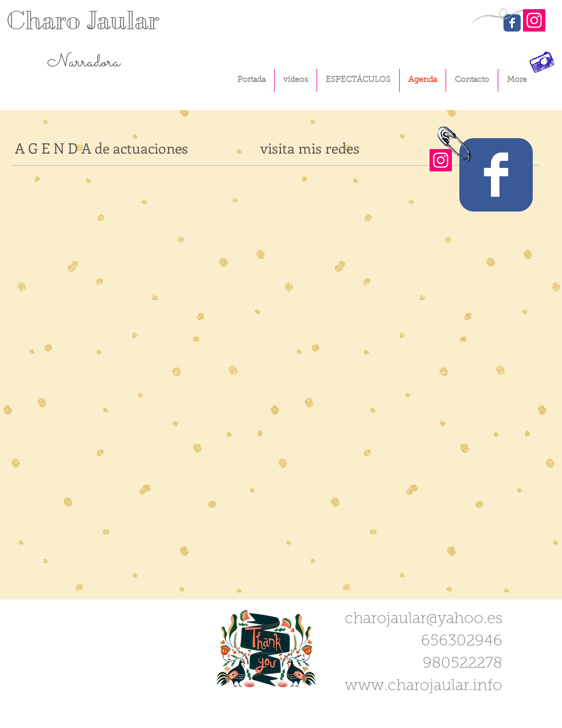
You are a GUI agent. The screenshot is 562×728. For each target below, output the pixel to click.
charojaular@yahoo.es (424, 619)
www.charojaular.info (424, 686)
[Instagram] (534, 20)
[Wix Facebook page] (496, 175)
